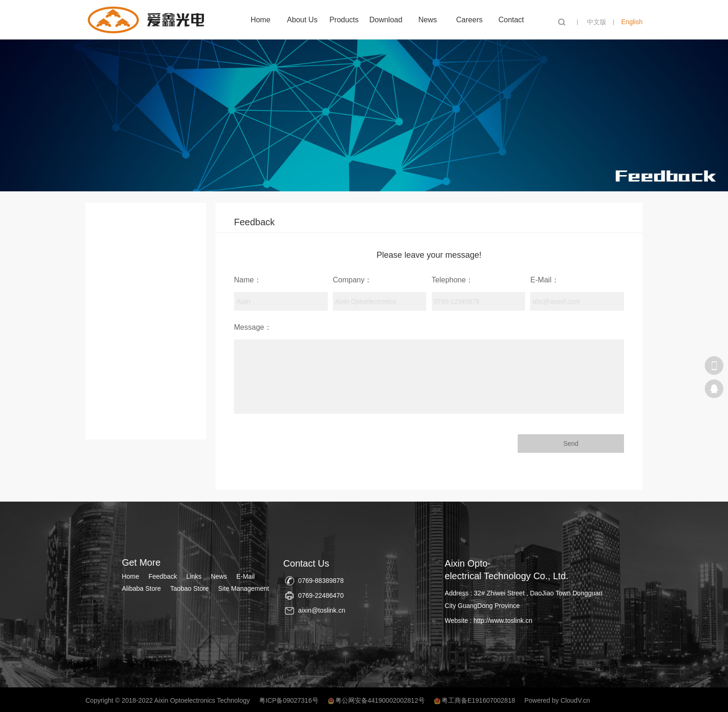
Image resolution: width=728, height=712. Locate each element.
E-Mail (246, 576)
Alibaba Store (141, 588)
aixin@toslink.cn (322, 610)
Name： (248, 280)
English (632, 22)
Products (344, 20)
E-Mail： (544, 280)
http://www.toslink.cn (503, 621)
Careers (470, 20)
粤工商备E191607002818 (478, 700)
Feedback (163, 576)
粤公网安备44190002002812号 (380, 700)
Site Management (244, 588)
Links (194, 576)
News (428, 20)
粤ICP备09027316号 (289, 700)
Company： (352, 280)
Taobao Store (189, 588)
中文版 (597, 22)
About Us (302, 20)
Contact (511, 20)
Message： (253, 327)
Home (261, 20)
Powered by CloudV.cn (557, 700)
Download (386, 20)
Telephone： (453, 280)
